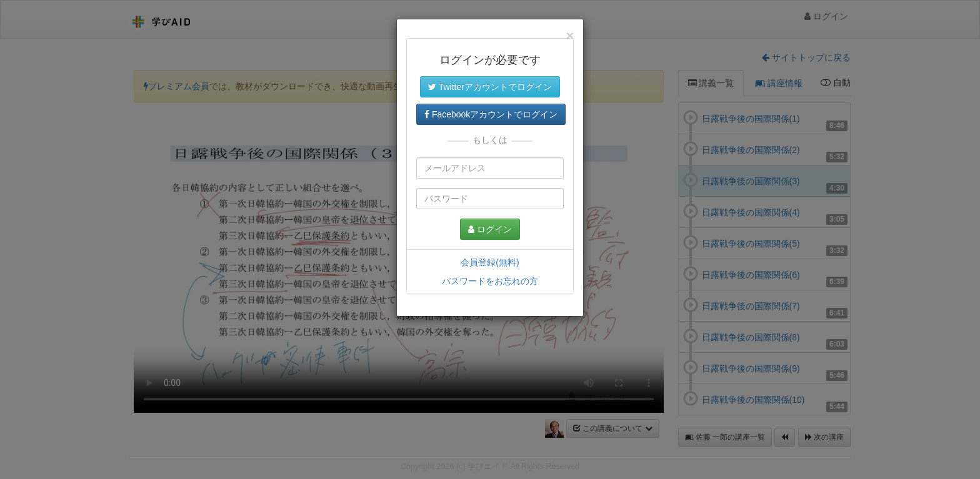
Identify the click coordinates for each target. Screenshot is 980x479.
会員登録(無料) (490, 262)
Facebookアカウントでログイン (491, 114)
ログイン (490, 229)
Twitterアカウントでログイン (490, 87)
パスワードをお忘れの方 (490, 281)
